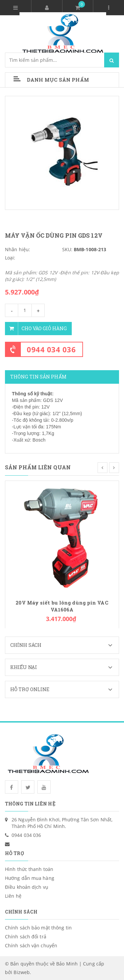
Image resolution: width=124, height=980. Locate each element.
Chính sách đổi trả (26, 937)
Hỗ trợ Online (64, 689)
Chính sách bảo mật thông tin (38, 928)
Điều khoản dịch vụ (27, 887)
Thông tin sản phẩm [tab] (38, 377)
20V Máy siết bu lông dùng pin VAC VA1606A (62, 606)
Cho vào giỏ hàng (36, 329)
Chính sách (64, 645)
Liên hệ (13, 896)
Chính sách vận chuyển (31, 945)
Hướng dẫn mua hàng (30, 878)
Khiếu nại (64, 667)
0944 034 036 (51, 349)
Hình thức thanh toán (29, 869)
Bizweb (22, 972)
